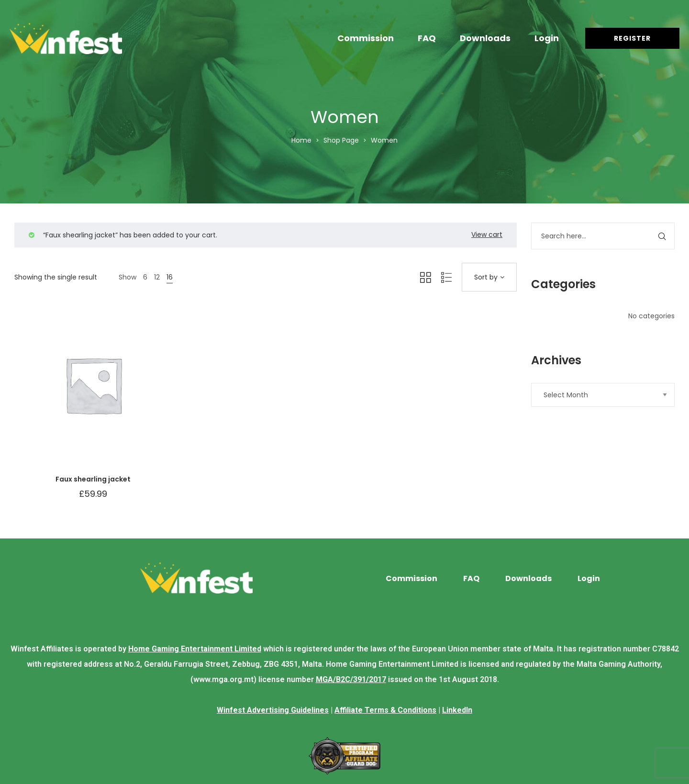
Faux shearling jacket (93, 479)
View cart (487, 235)
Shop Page (341, 140)
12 (157, 277)
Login (547, 38)
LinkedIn (457, 710)
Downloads (485, 38)
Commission (366, 38)
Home (301, 140)
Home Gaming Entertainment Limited (195, 649)
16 (170, 277)
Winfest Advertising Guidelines (273, 710)
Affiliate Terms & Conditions (385, 710)
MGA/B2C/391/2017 (351, 679)
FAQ (427, 38)
